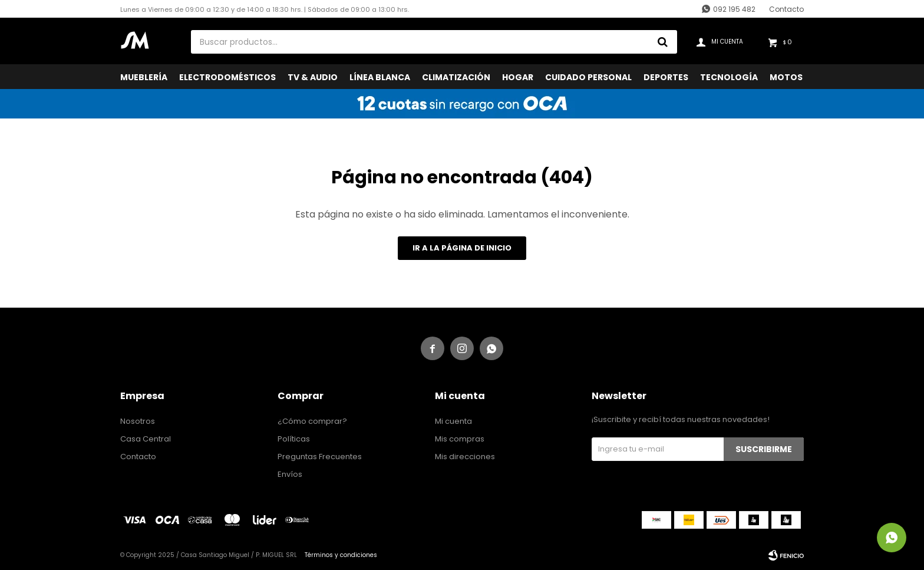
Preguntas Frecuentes (320, 457)
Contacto (786, 9)
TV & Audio (313, 77)
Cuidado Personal (588, 77)
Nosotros (138, 421)
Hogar (518, 77)
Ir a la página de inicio (462, 248)
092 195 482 (734, 9)
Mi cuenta (453, 421)
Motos (786, 77)
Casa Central (146, 439)
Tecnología (729, 77)
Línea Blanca (380, 77)
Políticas (294, 439)
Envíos (290, 474)
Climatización (456, 77)
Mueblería (144, 77)
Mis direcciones (465, 457)
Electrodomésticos (227, 77)
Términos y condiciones (341, 555)
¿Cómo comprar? (312, 421)
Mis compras (460, 439)
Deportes (666, 77)
